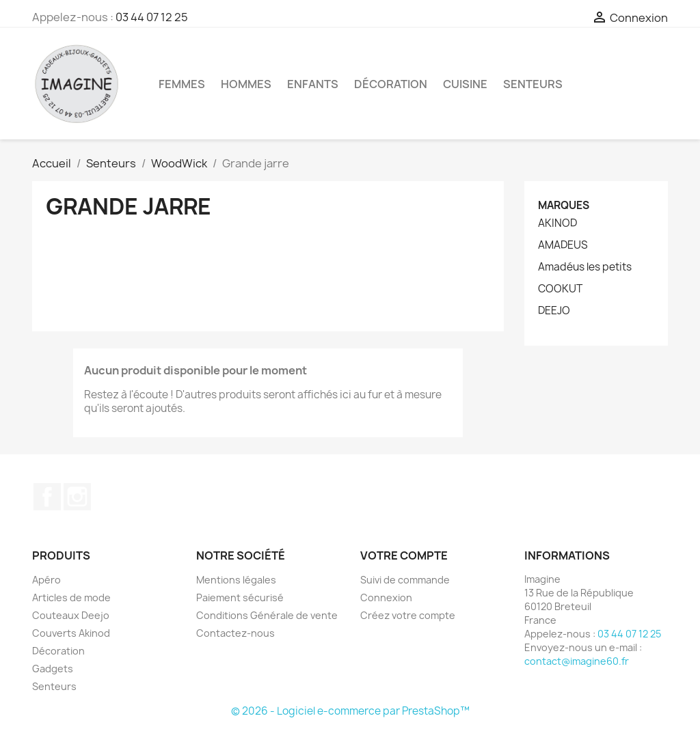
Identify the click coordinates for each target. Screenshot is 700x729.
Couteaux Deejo (71, 615)
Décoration (391, 84)
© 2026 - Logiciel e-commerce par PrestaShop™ (350, 711)
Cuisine (465, 84)
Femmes (182, 84)
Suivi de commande (405, 580)
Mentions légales (236, 580)
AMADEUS (563, 245)
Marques (564, 205)
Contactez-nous (235, 633)
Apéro (46, 580)
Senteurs (533, 84)
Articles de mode (71, 597)
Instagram (77, 497)
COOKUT (560, 289)
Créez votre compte (408, 615)
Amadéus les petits (585, 267)
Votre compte (404, 555)
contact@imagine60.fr (577, 661)
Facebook (47, 497)
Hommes (246, 84)
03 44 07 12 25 (152, 17)
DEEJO (554, 311)
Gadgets (53, 669)
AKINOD (557, 223)
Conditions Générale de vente (267, 615)
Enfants (313, 84)
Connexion (386, 597)
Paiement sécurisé (240, 597)
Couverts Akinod (71, 633)
